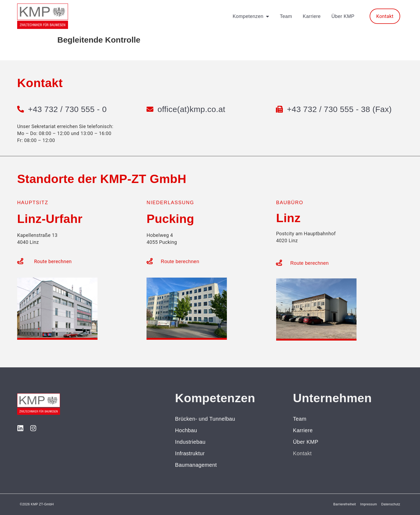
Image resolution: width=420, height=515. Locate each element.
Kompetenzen (251, 16)
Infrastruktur (190, 453)
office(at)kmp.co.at (191, 109)
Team (286, 16)
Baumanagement (196, 465)
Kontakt (302, 453)
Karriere (312, 16)
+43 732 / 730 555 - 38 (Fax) (340, 109)
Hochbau (186, 430)
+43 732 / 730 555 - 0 (67, 109)
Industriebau (190, 442)
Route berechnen (53, 261)
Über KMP (343, 16)
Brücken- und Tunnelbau (205, 419)
